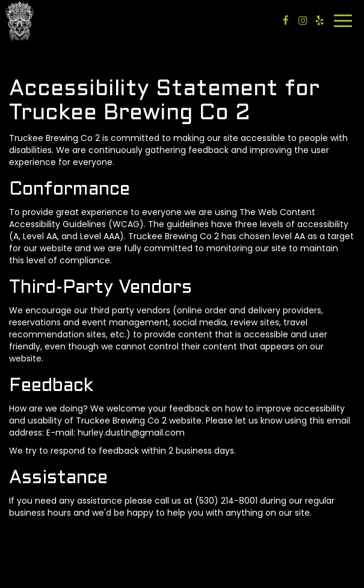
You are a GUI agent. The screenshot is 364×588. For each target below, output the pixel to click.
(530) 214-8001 (226, 501)
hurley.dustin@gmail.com (131, 433)
